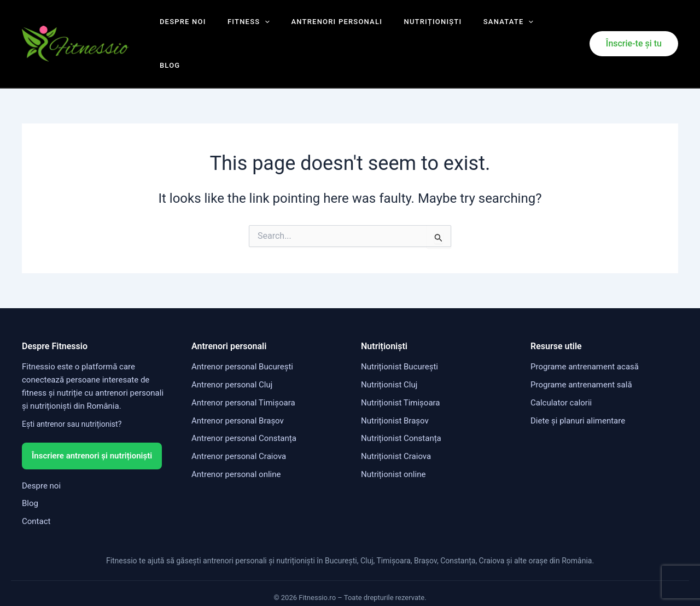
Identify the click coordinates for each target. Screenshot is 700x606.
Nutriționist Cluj (389, 352)
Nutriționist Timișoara (401, 369)
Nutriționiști (409, 27)
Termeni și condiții (271, 583)
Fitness (240, 27)
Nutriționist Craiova (396, 423)
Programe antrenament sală (581, 352)
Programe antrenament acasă (585, 334)
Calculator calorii (561, 369)
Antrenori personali (321, 27)
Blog (527, 27)
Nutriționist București (399, 334)
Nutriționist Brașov (395, 387)
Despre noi (181, 27)
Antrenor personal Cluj (232, 352)
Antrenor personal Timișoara (243, 369)
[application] (256, 27)
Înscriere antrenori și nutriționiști (92, 422)
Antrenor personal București (242, 334)
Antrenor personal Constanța (244, 405)
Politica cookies (433, 583)
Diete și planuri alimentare (578, 387)
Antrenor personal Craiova (239, 423)
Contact (36, 488)
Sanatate (477, 27)
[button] (634, 27)
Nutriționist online (393, 441)
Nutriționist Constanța (401, 405)
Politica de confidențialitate (354, 583)
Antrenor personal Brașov (238, 387)
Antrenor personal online (236, 441)
